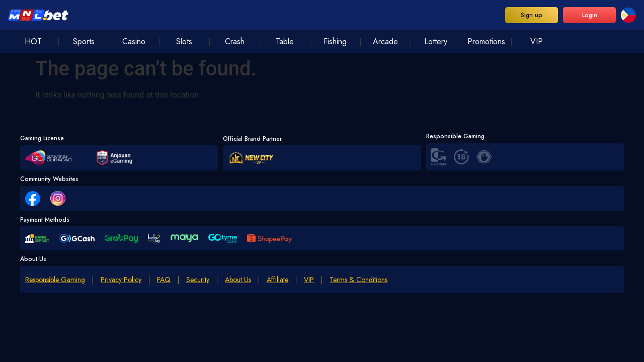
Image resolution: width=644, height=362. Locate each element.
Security (198, 280)
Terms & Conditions (358, 280)
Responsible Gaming (55, 280)
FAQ (164, 280)
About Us (238, 280)
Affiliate (277, 280)
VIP (309, 280)
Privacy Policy (121, 280)
